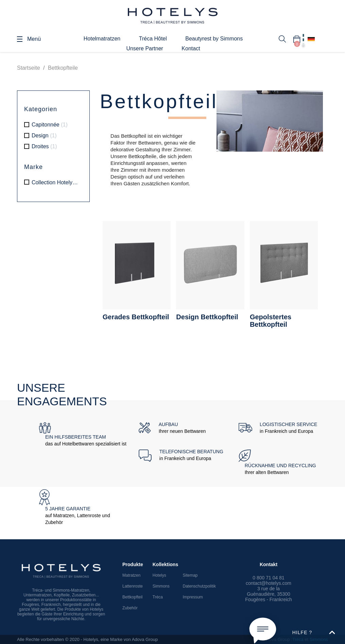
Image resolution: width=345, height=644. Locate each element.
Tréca (158, 597)
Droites (44, 146)
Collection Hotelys (56, 182)
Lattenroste (133, 586)
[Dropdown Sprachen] (311, 39)
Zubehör (130, 608)
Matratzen (131, 575)
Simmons (161, 586)
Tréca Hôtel (153, 39)
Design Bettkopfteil (207, 317)
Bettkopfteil (132, 597)
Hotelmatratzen (102, 39)
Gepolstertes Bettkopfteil (271, 321)
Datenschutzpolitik (199, 586)
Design (44, 135)
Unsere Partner (145, 48)
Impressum (193, 597)
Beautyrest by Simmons (214, 39)
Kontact (191, 48)
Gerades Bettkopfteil (136, 317)
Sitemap (190, 575)
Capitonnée (50, 125)
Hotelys (159, 575)
